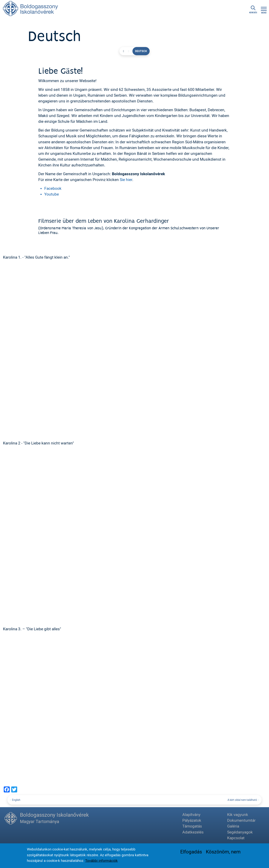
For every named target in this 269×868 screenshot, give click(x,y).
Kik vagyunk (238, 815)
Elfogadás (191, 852)
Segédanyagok (240, 832)
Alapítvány (191, 815)
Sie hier (126, 179)
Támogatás (192, 826)
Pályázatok (192, 820)
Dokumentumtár (241, 820)
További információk (101, 861)
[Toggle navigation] (264, 10)
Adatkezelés (193, 832)
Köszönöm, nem (223, 852)
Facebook (53, 188)
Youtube (52, 194)
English (16, 800)
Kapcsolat (236, 838)
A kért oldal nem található (242, 800)
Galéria (233, 826)
